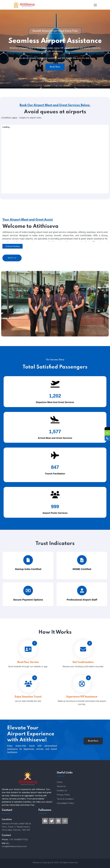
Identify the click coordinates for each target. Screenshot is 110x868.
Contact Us (62, 790)
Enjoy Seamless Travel (28, 706)
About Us (12, 258)
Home (60, 782)
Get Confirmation (83, 671)
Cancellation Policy (65, 803)
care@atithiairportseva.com (14, 846)
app (92, 58)
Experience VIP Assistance (82, 707)
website (81, 58)
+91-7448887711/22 (19, 839)
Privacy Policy (63, 795)
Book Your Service (28, 671)
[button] (12, 246)
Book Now (55, 67)
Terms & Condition (65, 799)
